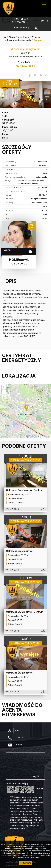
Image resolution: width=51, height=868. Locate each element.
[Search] (26, 27)
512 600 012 (19, 264)
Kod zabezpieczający (17, 783)
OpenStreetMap (36, 437)
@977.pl (45, 21)
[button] (27, 408)
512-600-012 (19, 22)
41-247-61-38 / (20, 19)
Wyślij (36, 776)
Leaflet (23, 437)
